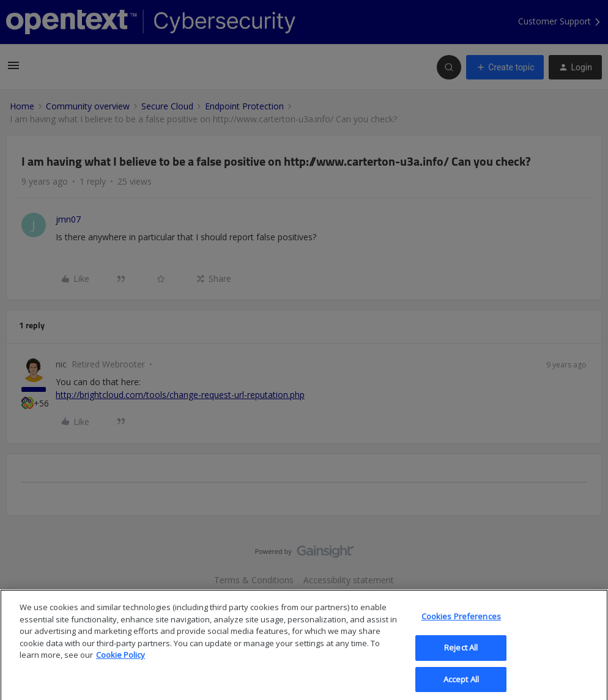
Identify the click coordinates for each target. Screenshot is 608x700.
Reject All (461, 656)
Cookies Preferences (461, 625)
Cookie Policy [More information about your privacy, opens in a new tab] (120, 664)
